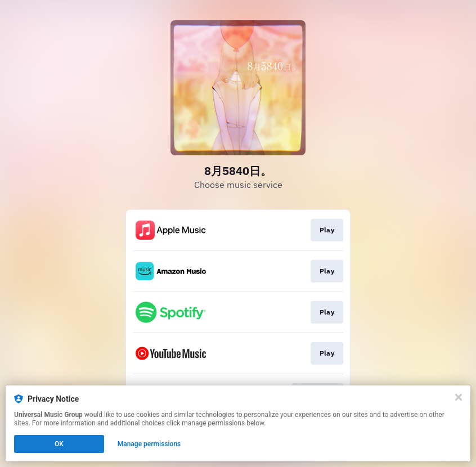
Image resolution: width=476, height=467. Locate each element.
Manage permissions (149, 444)
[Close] (459, 397)
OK (59, 444)
